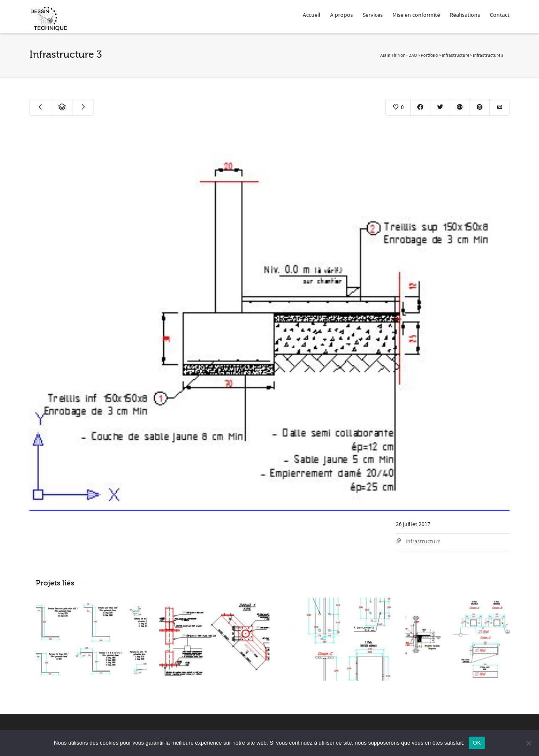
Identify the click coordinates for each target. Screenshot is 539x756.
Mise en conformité (416, 15)
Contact (500, 15)
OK (477, 743)
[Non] (528, 743)
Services (373, 15)
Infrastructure (423, 542)
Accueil (312, 15)
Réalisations (465, 15)
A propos (342, 15)
